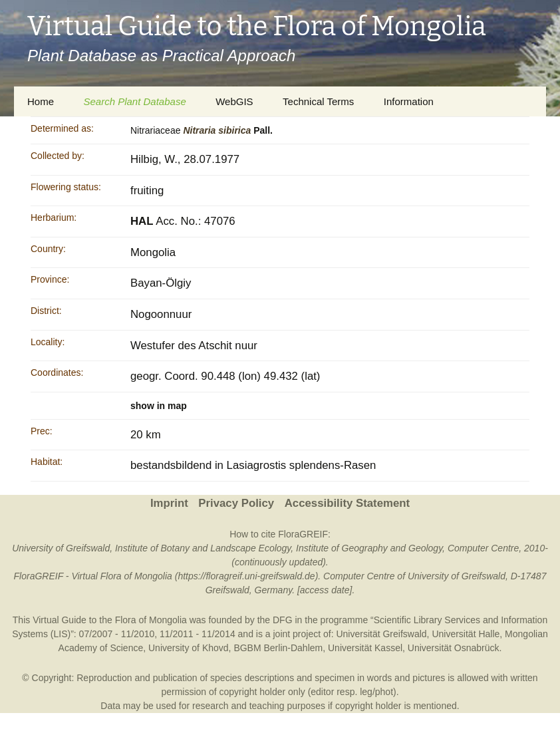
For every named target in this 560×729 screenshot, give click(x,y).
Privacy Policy (236, 503)
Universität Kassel (365, 648)
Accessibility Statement (347, 503)
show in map (159, 406)
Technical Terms (318, 101)
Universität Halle (466, 634)
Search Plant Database (134, 101)
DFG (283, 620)
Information (409, 101)
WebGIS (234, 101)
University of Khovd (189, 648)
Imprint (169, 503)
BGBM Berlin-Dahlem (278, 648)
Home (41, 101)
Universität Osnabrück (454, 648)
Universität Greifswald (381, 634)
